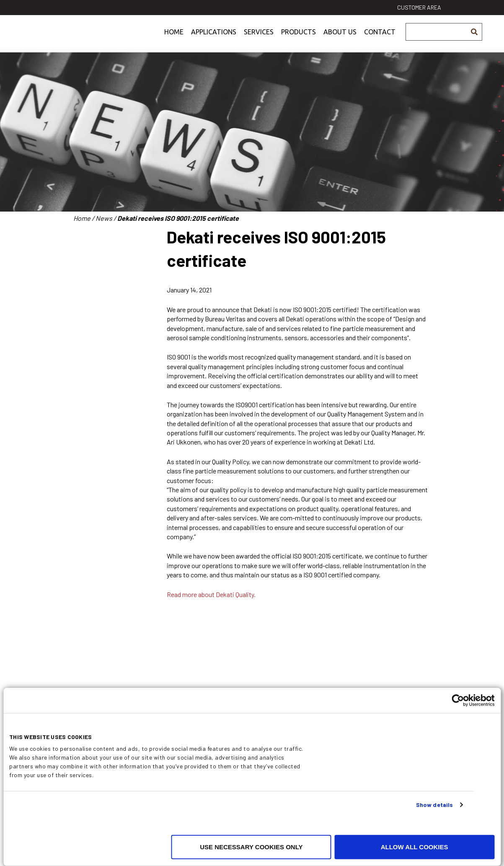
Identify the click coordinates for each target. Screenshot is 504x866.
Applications (214, 39)
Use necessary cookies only (251, 847)
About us (340, 39)
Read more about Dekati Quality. (211, 594)
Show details (434, 805)
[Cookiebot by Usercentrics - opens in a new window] (458, 701)
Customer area (419, 7)
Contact (380, 39)
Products (299, 39)
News (104, 218)
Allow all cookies (415, 847)
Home (174, 39)
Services (259, 39)
